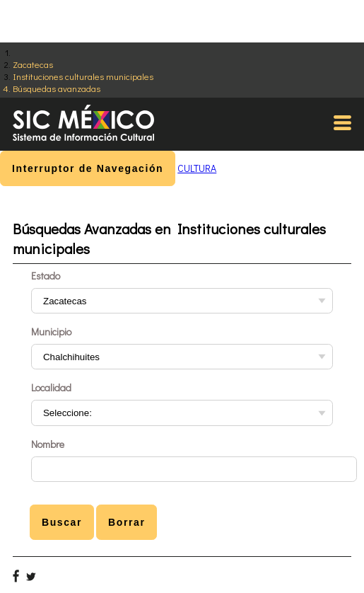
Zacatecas (33, 64)
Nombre (48, 444)
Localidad (51, 387)
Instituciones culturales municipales (83, 76)
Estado (46, 276)
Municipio (51, 332)
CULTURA (197, 168)
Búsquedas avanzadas (57, 88)
